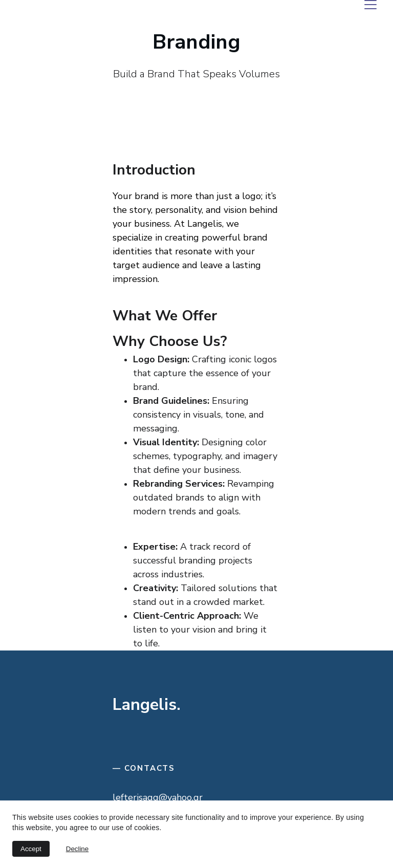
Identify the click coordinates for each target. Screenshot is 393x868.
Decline (77, 849)
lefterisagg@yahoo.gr (158, 797)
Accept (31, 849)
